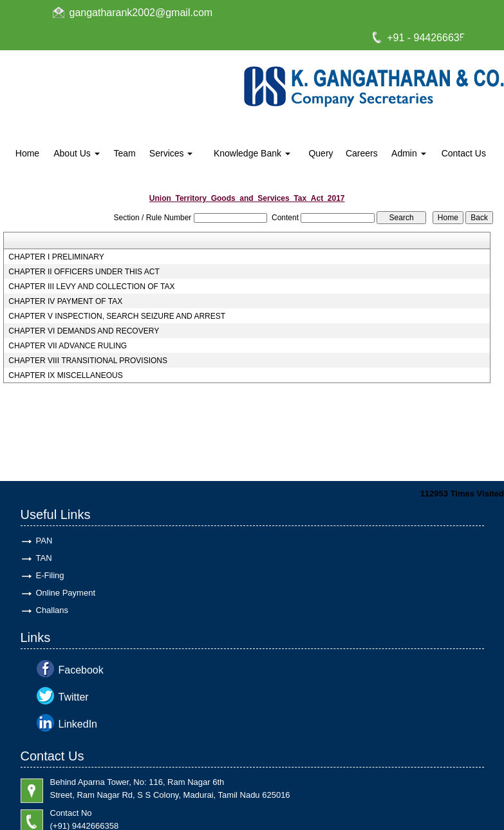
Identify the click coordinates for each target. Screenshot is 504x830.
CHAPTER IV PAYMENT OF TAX (65, 301)
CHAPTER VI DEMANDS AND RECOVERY (84, 331)
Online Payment (66, 593)
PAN (44, 541)
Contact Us (464, 153)
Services (171, 153)
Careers (362, 153)
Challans (52, 610)
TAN (44, 558)
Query (321, 153)
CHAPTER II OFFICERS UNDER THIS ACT (84, 272)
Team (124, 153)
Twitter (74, 697)
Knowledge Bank (252, 153)
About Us (76, 153)
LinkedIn (78, 724)
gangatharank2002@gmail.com (141, 13)
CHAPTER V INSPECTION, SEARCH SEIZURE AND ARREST (117, 316)
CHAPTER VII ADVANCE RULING (68, 346)
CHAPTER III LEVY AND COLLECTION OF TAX (91, 287)
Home (27, 153)
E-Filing (50, 575)
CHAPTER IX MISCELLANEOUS (65, 375)
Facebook (81, 670)
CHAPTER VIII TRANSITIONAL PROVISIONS (88, 361)
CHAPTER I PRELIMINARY (56, 257)
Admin (409, 153)
